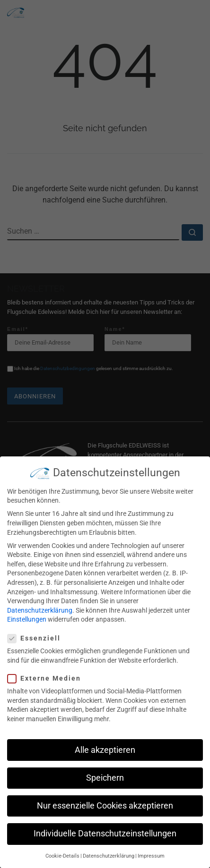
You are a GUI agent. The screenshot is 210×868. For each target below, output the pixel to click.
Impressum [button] (151, 848)
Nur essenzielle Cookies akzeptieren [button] (105, 797)
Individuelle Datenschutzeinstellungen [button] (105, 825)
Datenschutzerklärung (40, 602)
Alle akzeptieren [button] (105, 742)
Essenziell (37, 630)
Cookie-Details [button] (62, 848)
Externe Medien (47, 670)
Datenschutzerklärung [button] (109, 848)
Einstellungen (27, 611)
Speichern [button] (105, 769)
